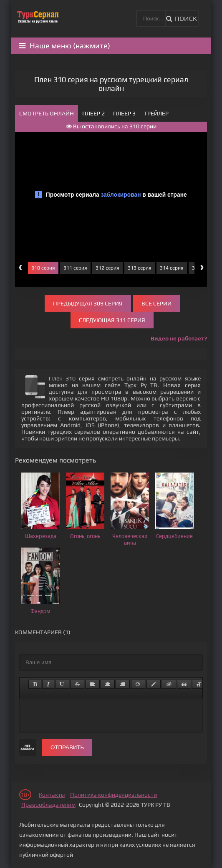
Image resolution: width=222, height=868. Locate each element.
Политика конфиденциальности (114, 795)
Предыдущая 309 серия (88, 303)
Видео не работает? (179, 338)
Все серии (156, 303)
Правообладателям (48, 805)
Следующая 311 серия (112, 320)
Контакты (52, 795)
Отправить (67, 747)
